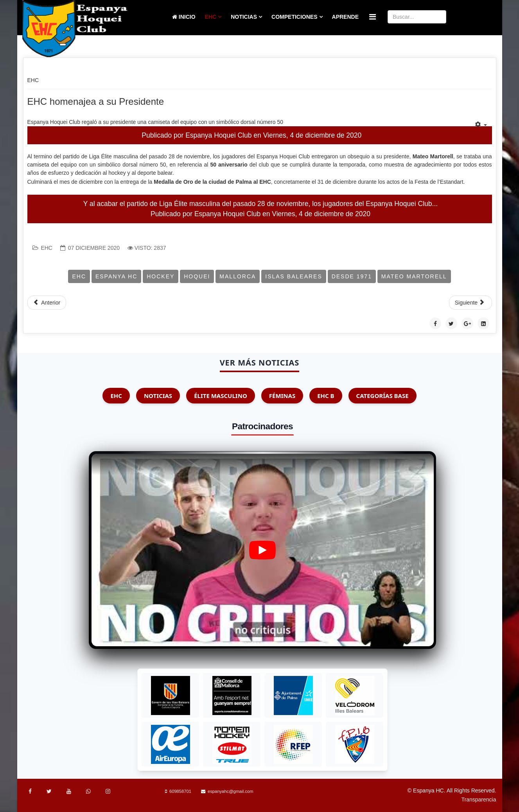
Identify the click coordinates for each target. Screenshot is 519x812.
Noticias (244, 17)
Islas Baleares (294, 276)
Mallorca (238, 276)
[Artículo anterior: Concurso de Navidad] (47, 303)
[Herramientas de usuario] (481, 125)
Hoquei (197, 276)
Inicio (184, 17)
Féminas (282, 396)
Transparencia (479, 799)
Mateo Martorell (414, 276)
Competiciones (294, 17)
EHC (211, 17)
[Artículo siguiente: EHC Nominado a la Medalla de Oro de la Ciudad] (471, 303)
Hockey (161, 276)
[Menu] (373, 17)
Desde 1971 (352, 276)
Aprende (345, 17)
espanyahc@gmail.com (230, 791)
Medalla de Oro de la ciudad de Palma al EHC (212, 182)
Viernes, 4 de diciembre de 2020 (312, 135)
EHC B (326, 396)
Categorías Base (383, 396)
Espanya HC (116, 276)
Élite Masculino (221, 396)
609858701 (180, 791)
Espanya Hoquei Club (218, 135)
